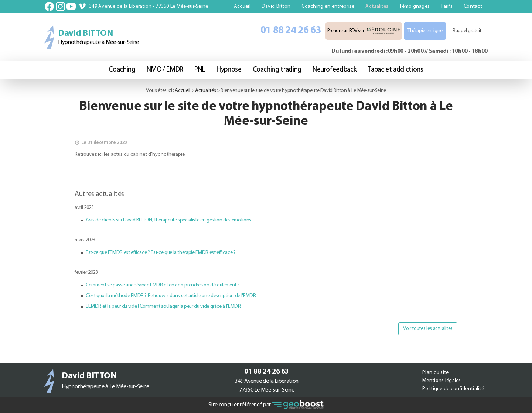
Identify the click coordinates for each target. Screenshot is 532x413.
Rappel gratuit (467, 31)
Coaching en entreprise (328, 6)
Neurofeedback (335, 70)
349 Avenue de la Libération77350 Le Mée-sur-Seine (267, 386)
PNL (200, 70)
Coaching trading (277, 70)
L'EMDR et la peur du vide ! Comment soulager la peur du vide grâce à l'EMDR (163, 307)
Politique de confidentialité (453, 389)
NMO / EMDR (165, 70)
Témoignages (415, 6)
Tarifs (447, 6)
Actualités (377, 6)
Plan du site (435, 373)
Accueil (242, 6)
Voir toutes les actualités (428, 329)
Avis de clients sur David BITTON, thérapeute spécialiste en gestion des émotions (168, 220)
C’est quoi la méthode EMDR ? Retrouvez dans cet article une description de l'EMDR (171, 296)
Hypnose (229, 70)
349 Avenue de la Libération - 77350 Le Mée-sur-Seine (149, 6)
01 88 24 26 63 (291, 31)
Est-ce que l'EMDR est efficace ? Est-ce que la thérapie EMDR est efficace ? (161, 253)
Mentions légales (441, 381)
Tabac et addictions (395, 70)
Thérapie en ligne (425, 31)
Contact (473, 6)
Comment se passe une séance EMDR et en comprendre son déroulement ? (163, 285)
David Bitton (276, 6)
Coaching (122, 70)
